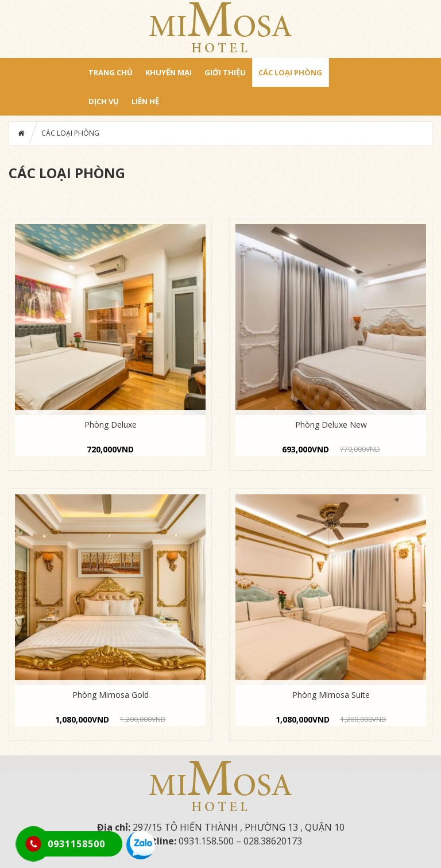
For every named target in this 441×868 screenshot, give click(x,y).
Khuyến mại (169, 72)
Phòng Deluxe (111, 425)
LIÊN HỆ (145, 101)
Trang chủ (111, 72)
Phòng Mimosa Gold (111, 695)
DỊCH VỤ (104, 101)
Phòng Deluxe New (331, 425)
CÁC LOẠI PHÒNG (290, 72)
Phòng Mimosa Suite (331, 695)
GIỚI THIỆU (225, 72)
